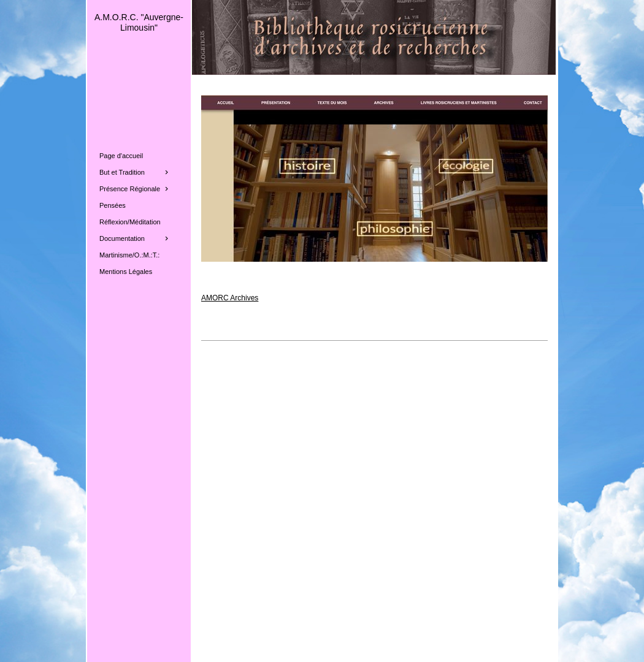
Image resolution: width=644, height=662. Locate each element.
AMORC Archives (230, 298)
